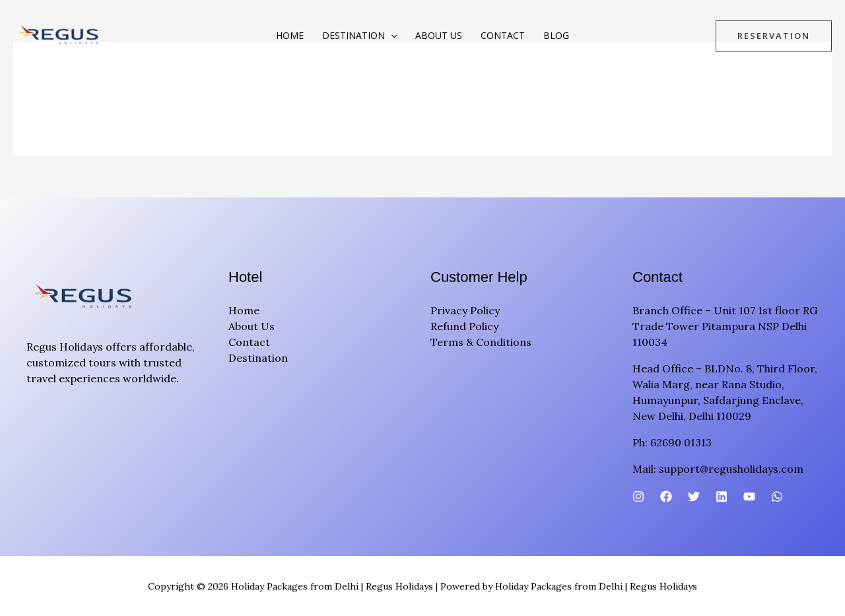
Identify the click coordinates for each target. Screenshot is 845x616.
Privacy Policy (465, 310)
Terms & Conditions (481, 342)
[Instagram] (638, 496)
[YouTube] (749, 496)
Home (290, 35)
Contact (503, 35)
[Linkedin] (722, 496)
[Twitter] (694, 496)
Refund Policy (464, 326)
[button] (391, 36)
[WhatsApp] (777, 496)
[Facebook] (666, 496)
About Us (439, 35)
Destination (359, 36)
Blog (556, 35)
